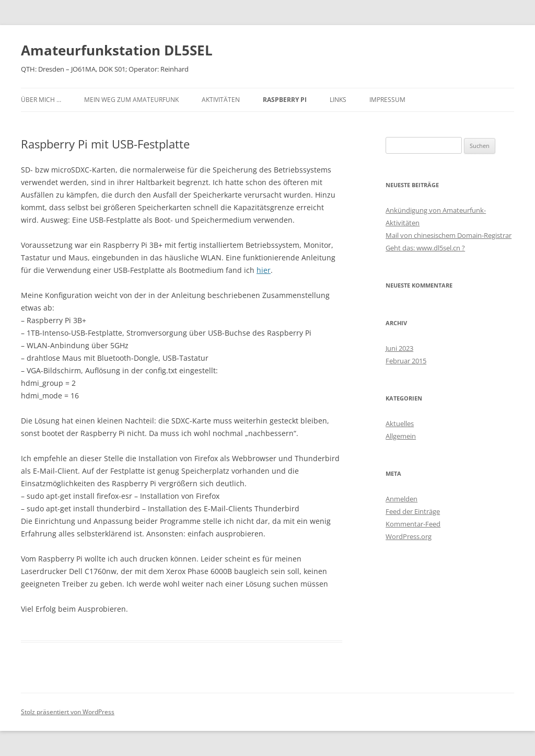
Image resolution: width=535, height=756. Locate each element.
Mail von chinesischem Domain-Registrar (449, 235)
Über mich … (41, 100)
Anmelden (402, 499)
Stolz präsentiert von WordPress (68, 712)
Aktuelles (400, 423)
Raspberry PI (285, 100)
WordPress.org (409, 536)
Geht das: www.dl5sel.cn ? (425, 248)
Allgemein (401, 436)
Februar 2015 (406, 361)
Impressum (387, 100)
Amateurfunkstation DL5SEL (117, 50)
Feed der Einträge (413, 511)
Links (338, 100)
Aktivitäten (221, 100)
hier (264, 270)
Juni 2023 (399, 348)
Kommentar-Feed (413, 524)
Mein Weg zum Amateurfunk (131, 100)
